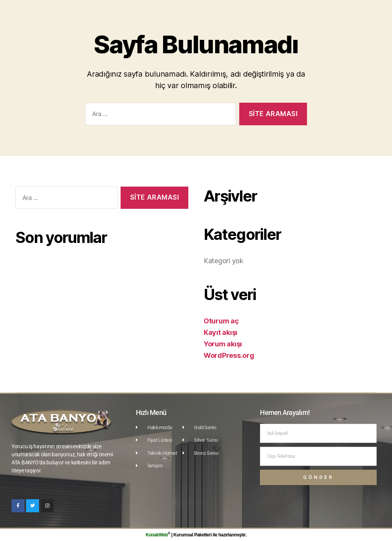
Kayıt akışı (220, 332)
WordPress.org (229, 355)
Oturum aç (221, 321)
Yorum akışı (223, 344)
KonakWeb (157, 535)
